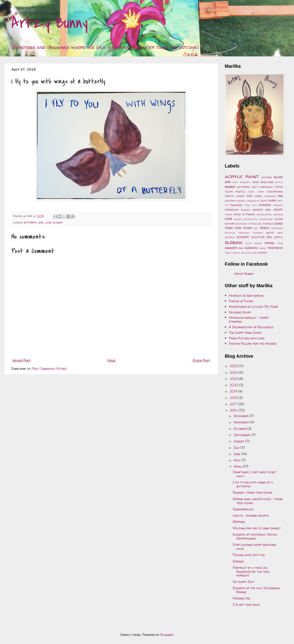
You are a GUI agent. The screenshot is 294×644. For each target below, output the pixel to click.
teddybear (275, 248)
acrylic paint (242, 176)
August (239, 441)
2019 (234, 391)
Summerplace (243, 509)
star (280, 243)
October (240, 429)
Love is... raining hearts (251, 515)
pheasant (277, 228)
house (237, 214)
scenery (243, 237)
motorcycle (251, 219)
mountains (266, 219)
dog (280, 196)
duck (264, 201)
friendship (232, 210)
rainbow (230, 237)
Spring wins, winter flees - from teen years (258, 501)
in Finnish (249, 214)
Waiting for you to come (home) (257, 528)
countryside (275, 192)
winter (262, 253)
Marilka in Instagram (246, 295)
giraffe (258, 210)
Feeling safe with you (249, 555)
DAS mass (254, 196)
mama (238, 219)
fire (247, 205)
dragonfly (253, 201)
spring (269, 243)
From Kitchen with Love (247, 338)
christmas (266, 187)
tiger (228, 253)
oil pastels (266, 224)
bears (278, 177)
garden (246, 210)
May (237, 460)
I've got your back (246, 604)
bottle (279, 182)
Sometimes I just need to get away (255, 474)
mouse (279, 219)
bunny (230, 186)
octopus (252, 224)
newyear (241, 224)
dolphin (230, 201)
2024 (234, 372)
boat (236, 182)
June (237, 454)
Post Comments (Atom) (49, 369)
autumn (267, 177)
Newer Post (21, 361)
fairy (272, 200)
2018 (234, 398)
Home (112, 361)
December (242, 416)
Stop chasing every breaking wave (254, 547)
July (237, 448)
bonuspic (246, 182)
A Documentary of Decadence (251, 327)
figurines (236, 205)
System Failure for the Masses (253, 343)
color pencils (235, 192)
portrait (244, 233)
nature (230, 224)
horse (228, 214)
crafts (229, 196)
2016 (234, 410)
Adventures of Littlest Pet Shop (253, 307)
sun (241, 248)
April (238, 466)
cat (254, 187)
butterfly (30, 222)
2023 (234, 379)
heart (278, 209)
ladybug (278, 214)
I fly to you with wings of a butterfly (253, 484)
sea (270, 237)
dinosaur (270, 196)
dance (240, 196)
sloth (249, 243)
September (242, 435)
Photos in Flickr (241, 301)
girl (41, 222)
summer (231, 248)
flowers (265, 205)
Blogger (167, 635)
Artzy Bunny (50, 23)
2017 (234, 404)
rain (280, 233)
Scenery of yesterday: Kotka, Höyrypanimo (255, 536)
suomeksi (251, 248)
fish (254, 205)
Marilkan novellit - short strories (249, 319)
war (254, 253)
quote (270, 233)
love (48, 222)
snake (258, 243)
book (256, 182)
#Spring (239, 522)
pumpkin (258, 233)
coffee (279, 187)
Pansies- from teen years (252, 492)
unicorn (246, 253)
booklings (267, 182)
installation (264, 214)
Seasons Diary (240, 312)
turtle (236, 253)
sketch (279, 237)
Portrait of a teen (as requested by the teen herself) (251, 572)
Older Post (201, 361)
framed (278, 205)
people (265, 228)
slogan (58, 222)
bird (228, 182)
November (242, 422)
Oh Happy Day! (244, 582)
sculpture (258, 237)
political (230, 233)
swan (262, 248)
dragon (241, 201)
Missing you (241, 598)
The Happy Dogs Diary (245, 333)
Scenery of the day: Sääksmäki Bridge (256, 590)
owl (256, 228)
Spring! (238, 561)
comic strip (256, 192)
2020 (234, 385)
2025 (234, 366)
